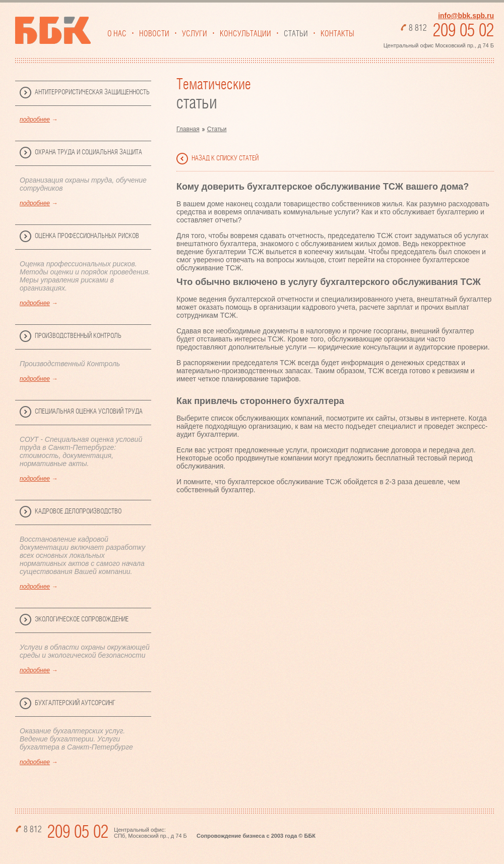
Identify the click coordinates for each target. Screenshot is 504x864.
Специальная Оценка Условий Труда (89, 412)
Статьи (296, 34)
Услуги (195, 34)
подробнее (35, 120)
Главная (188, 129)
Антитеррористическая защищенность (92, 92)
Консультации (245, 34)
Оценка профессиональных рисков (87, 236)
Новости (154, 34)
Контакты (337, 34)
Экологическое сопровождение (82, 619)
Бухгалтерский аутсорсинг (75, 703)
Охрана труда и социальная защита (88, 152)
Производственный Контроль (78, 336)
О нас (117, 34)
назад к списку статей (225, 158)
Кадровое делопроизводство (78, 511)
